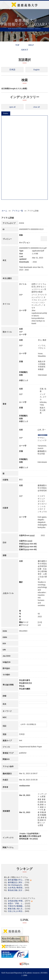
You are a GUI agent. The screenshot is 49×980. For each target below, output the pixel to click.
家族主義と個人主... (16, 909)
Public (6, 113)
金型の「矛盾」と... (16, 903)
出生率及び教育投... (16, 888)
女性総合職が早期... (16, 901)
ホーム (4, 211)
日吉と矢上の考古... (16, 911)
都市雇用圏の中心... (16, 880)
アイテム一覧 (18, 211)
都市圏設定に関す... (16, 882)
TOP (17, 45)
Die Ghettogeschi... (16, 885)
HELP (31, 45)
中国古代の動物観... (16, 906)
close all (36, 107)
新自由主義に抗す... (16, 890)
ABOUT (24, 50)
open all (12, 107)
